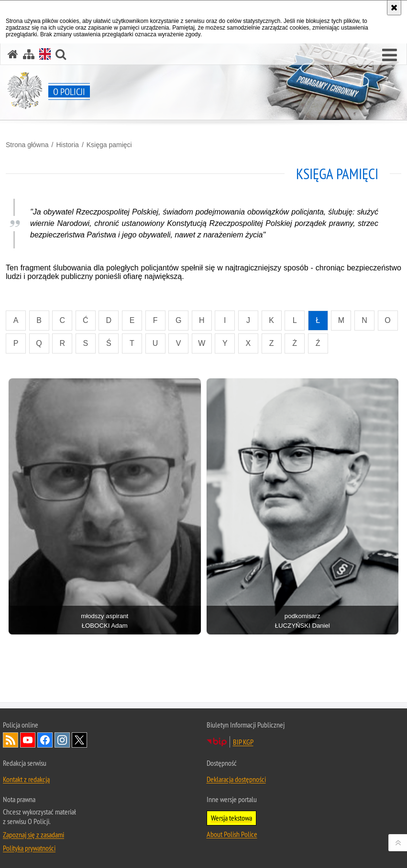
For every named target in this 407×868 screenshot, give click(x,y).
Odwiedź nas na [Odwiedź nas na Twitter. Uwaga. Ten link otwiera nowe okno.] (79, 740)
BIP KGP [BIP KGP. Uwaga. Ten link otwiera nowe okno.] (243, 742)
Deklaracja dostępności (236, 779)
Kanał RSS (11, 740)
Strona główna (27, 145)
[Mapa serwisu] (29, 54)
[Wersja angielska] (45, 54)
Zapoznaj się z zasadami (33, 835)
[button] (390, 55)
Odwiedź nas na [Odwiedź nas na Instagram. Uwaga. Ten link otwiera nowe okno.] (62, 740)
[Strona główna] (13, 54)
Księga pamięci (109, 145)
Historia (67, 145)
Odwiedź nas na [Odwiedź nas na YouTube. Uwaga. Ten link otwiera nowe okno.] (28, 740)
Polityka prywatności (29, 848)
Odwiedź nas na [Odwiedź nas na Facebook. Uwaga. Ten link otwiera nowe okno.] (45, 740)
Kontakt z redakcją (26, 779)
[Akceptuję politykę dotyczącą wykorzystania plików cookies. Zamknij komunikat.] (394, 8)
